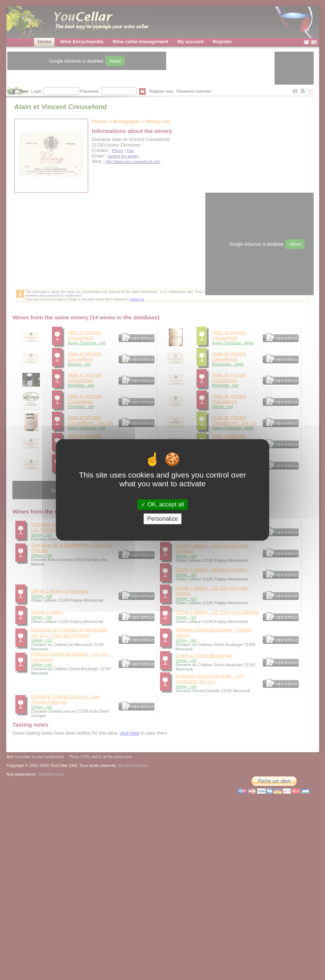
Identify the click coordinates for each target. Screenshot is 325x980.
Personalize (162, 519)
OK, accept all (162, 504)
